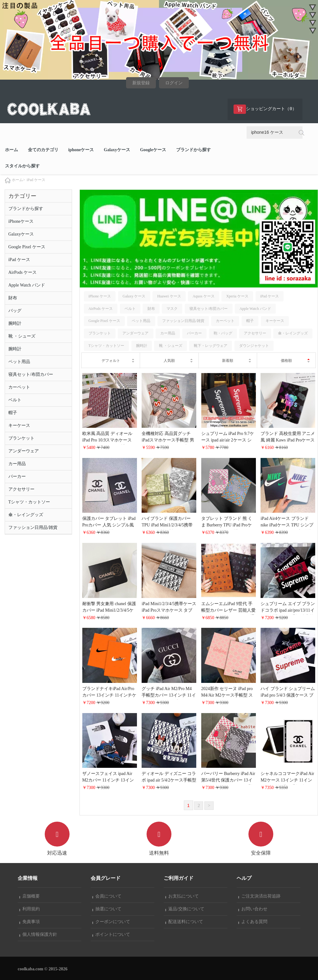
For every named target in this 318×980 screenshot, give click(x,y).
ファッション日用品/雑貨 (33, 527)
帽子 (13, 413)
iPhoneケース (21, 221)
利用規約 (30, 909)
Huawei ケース (169, 296)
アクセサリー (21, 489)
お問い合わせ (253, 909)
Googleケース (153, 150)
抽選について (107, 909)
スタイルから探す (22, 166)
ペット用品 (19, 362)
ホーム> (18, 180)
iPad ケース (36, 180)
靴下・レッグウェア (211, 346)
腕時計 (15, 323)
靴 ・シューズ (22, 336)
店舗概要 (30, 896)
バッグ (15, 311)
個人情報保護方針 (38, 934)
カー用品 (17, 464)
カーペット (19, 387)
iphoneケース (81, 150)
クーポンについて (111, 922)
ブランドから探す (193, 150)
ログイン (174, 83)
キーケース (19, 425)
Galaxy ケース (134, 296)
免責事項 (30, 922)
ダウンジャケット (254, 346)
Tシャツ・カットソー (29, 502)
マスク (172, 309)
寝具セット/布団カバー (31, 374)
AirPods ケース (23, 272)
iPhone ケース (100, 296)
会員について (107, 896)
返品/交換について (185, 909)
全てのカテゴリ (43, 150)
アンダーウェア (24, 451)
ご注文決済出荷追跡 (259, 896)
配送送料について (184, 922)
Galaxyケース (117, 150)
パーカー (17, 476)
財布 (13, 298)
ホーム (11, 150)
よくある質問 (253, 922)
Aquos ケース (203, 296)
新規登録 (141, 83)
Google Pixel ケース (27, 247)
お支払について (182, 896)
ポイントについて (111, 934)
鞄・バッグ (223, 333)
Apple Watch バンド (27, 285)
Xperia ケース (237, 296)
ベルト (15, 400)
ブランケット (21, 438)
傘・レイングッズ (26, 515)
